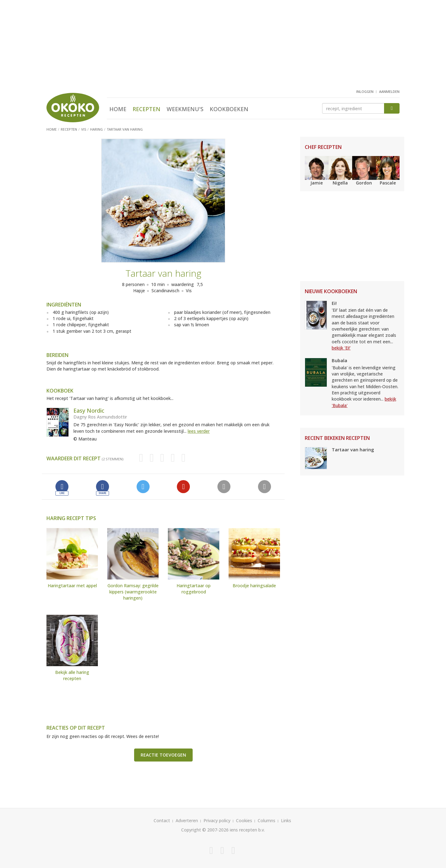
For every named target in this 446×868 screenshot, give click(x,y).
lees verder (199, 431)
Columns (267, 820)
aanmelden (389, 91)
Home (118, 109)
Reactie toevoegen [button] (163, 755)
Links (286, 820)
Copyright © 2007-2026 (205, 830)
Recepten (146, 109)
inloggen (365, 91)
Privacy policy (217, 820)
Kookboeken (229, 109)
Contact (162, 820)
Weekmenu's (185, 109)
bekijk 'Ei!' (341, 348)
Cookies (244, 820)
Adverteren (187, 820)
